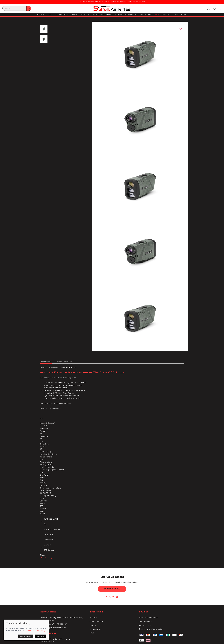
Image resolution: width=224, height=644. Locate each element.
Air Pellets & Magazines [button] (58, 15)
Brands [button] (41, 15)
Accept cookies (26, 636)
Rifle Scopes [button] (146, 15)
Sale (157, 15)
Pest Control (181, 15)
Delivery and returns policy (151, 629)
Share (43, 555)
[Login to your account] (208, 9)
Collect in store (96, 621)
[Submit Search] (29, 8)
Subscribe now (112, 589)
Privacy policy (145, 625)
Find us (93, 625)
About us (94, 618)
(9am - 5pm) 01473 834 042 (55, 624)
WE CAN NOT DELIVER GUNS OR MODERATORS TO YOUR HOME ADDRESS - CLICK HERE (112, 2)
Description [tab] (46, 361)
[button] (214, 9)
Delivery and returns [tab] (64, 361)
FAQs (92, 633)
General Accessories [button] (102, 15)
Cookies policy (145, 621)
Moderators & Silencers (126, 15)
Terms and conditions (149, 618)
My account (95, 629)
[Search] (17, 8)
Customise (40, 636)
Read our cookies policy (36, 631)
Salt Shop (167, 15)
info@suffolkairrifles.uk (56, 628)
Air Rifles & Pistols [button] (81, 15)
